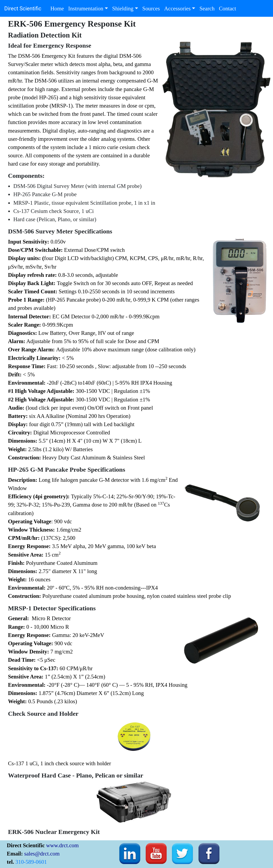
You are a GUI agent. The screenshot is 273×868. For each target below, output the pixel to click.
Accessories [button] (177, 8)
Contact (229, 8)
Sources (152, 8)
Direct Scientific (23, 9)
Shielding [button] (123, 8)
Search (208, 8)
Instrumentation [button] (86, 8)
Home (58, 8)
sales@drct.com (42, 853)
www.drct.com (62, 845)
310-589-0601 (31, 862)
